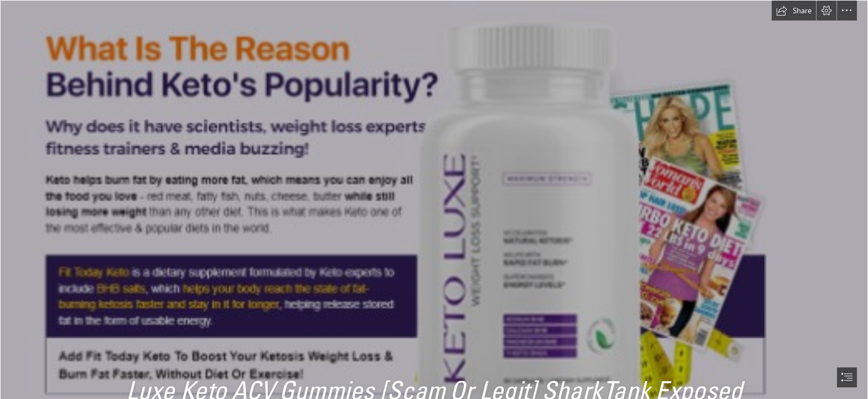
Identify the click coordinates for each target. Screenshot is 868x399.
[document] (434, 199)
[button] (794, 11)
